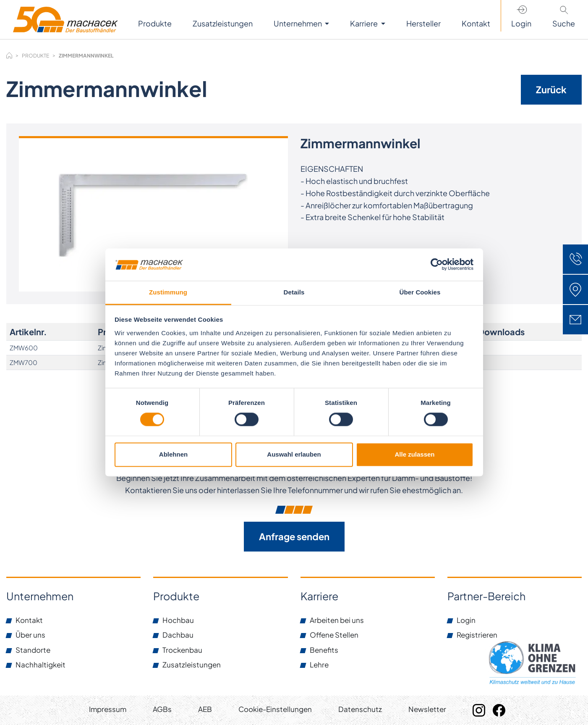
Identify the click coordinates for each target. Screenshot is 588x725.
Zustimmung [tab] (168, 292)
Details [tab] (294, 292)
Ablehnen (173, 454)
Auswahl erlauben (294, 454)
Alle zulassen (414, 454)
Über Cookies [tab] (420, 292)
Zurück (551, 89)
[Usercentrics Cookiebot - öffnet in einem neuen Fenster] (437, 265)
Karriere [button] (365, 23)
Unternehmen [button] (298, 23)
